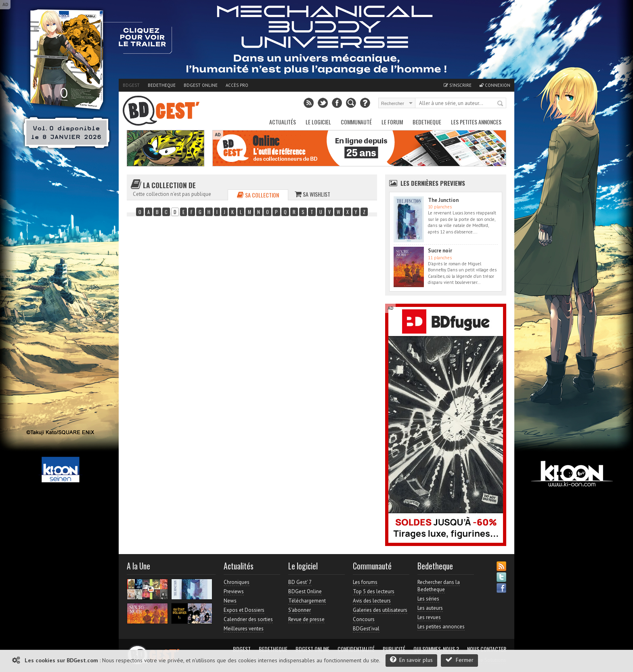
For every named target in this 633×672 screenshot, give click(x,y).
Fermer (459, 660)
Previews (234, 591)
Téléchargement (307, 601)
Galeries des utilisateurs (380, 610)
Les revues (429, 617)
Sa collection (258, 195)
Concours (364, 619)
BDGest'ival (366, 629)
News (230, 601)
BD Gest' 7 (300, 582)
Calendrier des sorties (248, 619)
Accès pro (237, 85)
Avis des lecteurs (372, 601)
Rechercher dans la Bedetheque (439, 586)
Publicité (394, 649)
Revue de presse (306, 619)
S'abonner (300, 610)
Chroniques (237, 582)
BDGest (131, 85)
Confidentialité (356, 649)
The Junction (443, 200)
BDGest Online (201, 85)
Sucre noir (440, 251)
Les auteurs (430, 608)
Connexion (495, 85)
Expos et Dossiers (244, 610)
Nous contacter (487, 649)
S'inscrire (458, 85)
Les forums (365, 582)
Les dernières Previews (433, 183)
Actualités (283, 122)
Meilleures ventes (244, 629)
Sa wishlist (312, 194)
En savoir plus (411, 660)
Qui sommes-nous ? (436, 649)
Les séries (428, 599)
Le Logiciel (318, 122)
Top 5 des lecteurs (374, 591)
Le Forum (392, 122)
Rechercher (501, 104)
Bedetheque (162, 85)
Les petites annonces (476, 122)
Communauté (356, 122)
